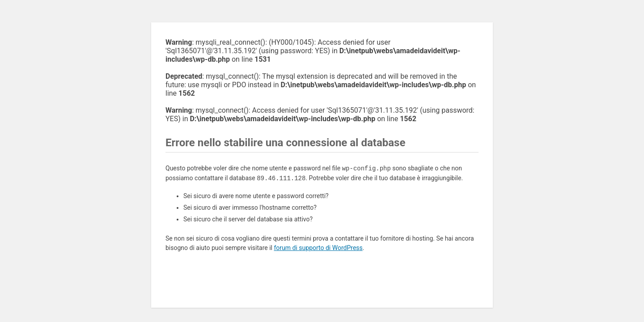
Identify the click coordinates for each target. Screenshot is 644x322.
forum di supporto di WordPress (318, 248)
